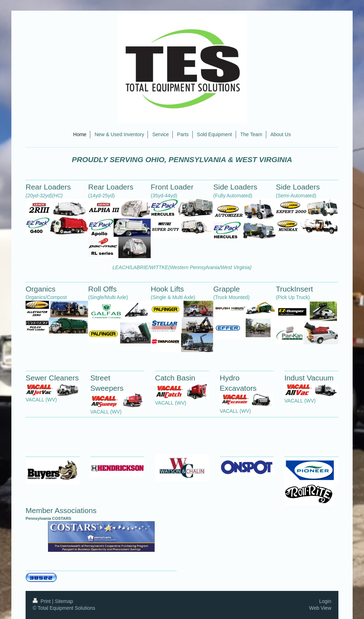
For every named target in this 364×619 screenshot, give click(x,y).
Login (325, 601)
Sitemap (64, 601)
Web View (320, 608)
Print (42, 601)
